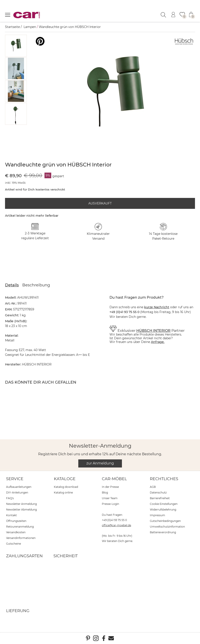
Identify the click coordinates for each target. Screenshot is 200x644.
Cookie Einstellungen (164, 504)
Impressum (157, 515)
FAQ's (10, 498)
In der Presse (110, 487)
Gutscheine (14, 544)
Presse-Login (110, 504)
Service (15, 479)
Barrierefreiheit (160, 498)
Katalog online (63, 493)
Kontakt (11, 515)
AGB (153, 487)
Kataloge (65, 479)
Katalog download (66, 487)
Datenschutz (158, 493)
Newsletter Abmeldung (21, 510)
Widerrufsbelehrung (163, 510)
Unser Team (110, 498)
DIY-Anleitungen (17, 493)
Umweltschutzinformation (167, 527)
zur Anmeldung (100, 463)
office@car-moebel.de (116, 525)
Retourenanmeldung (20, 527)
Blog (105, 493)
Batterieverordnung (163, 532)
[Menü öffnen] (8, 15)
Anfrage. (158, 342)
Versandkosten (16, 532)
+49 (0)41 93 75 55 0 (114, 520)
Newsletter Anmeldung (21, 504)
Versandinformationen (21, 538)
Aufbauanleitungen (19, 487)
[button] (16, 46)
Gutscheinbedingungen (165, 521)
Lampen (30, 27)
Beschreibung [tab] (36, 285)
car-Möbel (114, 479)
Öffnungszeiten (16, 521)
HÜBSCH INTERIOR (153, 331)
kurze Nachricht (157, 307)
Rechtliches (164, 479)
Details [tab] (12, 285)
